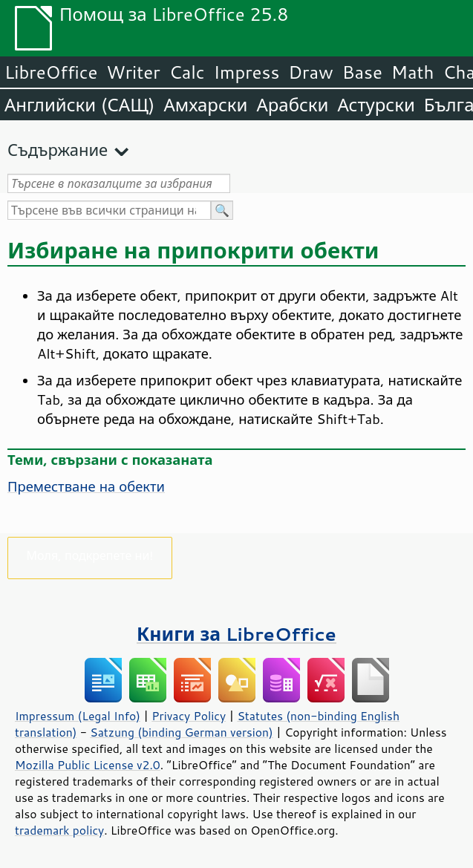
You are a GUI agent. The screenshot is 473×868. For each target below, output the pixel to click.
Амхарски (205, 105)
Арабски (292, 105)
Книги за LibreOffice (236, 634)
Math (413, 72)
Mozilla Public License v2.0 (88, 765)
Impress (247, 72)
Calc (187, 72)
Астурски (376, 105)
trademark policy (59, 830)
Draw (310, 72)
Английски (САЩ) (79, 105)
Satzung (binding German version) (182, 732)
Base (362, 72)
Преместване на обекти (86, 486)
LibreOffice (51, 72)
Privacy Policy (189, 716)
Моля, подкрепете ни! (90, 555)
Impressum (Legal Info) (78, 716)
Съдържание (58, 150)
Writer (133, 72)
